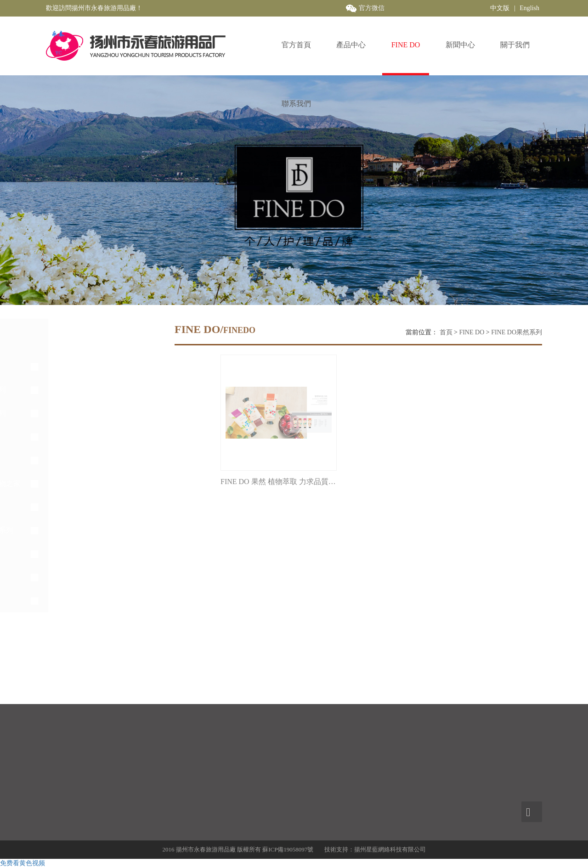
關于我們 (515, 45)
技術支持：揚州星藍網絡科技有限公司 (375, 849)
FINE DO (406, 45)
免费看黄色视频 (23, 863)
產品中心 (351, 45)
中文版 (500, 8)
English (529, 8)
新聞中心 (460, 45)
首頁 (446, 332)
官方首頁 (296, 45)
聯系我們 (296, 104)
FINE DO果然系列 (517, 332)
